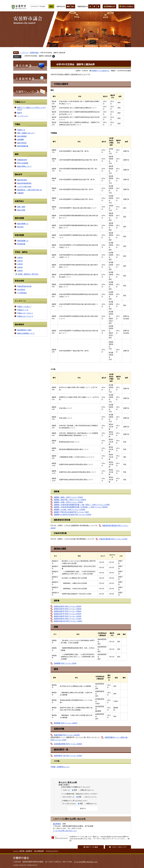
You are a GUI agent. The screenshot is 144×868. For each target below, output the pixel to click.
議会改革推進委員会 (24, 183)
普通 (75, 790)
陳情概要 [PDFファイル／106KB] (66, 723)
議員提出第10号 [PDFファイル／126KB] (68, 621)
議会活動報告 (22, 136)
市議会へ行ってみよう (25, 313)
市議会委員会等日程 (24, 286)
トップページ (24, 53)
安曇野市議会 (34, 53)
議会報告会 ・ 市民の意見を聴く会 (30, 190)
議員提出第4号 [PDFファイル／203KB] (68, 606)
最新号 (20, 113)
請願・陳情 (21, 207)
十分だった (66, 790)
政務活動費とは (23, 241)
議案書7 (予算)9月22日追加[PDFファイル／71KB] (71, 512)
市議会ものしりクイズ (25, 316)
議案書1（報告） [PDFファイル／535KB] (68, 497)
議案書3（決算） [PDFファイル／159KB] (68, 502)
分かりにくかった (91, 797)
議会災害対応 (22, 143)
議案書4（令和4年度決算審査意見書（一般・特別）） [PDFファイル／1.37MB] (82, 505)
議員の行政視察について (26, 333)
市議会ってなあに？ (24, 307)
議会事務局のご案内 (24, 330)
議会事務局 (57, 824)
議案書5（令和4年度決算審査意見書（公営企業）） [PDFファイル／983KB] (81, 507)
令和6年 (20, 264)
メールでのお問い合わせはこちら (65, 831)
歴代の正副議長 (23, 163)
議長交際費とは (23, 224)
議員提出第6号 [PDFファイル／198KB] (68, 611)
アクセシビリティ (52, 851)
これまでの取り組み (24, 187)
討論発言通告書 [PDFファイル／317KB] (113, 539)
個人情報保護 (39, 851)
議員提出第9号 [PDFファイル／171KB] (68, 619)
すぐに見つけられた (69, 804)
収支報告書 (21, 244)
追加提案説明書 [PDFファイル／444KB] (68, 744)
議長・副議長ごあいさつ (26, 133)
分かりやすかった (69, 797)
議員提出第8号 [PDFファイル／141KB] (68, 616)
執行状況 (20, 227)
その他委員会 (22, 293)
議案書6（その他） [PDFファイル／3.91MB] (70, 509)
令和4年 (20, 271)
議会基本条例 (22, 180)
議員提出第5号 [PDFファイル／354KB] (68, 609)
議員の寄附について (24, 166)
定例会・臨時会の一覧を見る (28, 274)
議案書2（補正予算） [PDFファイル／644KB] (70, 500)
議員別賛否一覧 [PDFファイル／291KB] (68, 756)
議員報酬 (20, 140)
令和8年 (20, 258)
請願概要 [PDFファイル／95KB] (65, 663)
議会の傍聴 (21, 210)
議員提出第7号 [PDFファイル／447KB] (68, 614)
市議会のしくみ (23, 310)
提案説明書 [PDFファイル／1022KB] (67, 735)
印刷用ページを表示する (101, 71)
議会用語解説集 (23, 146)
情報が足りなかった (87, 790)
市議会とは (21, 130)
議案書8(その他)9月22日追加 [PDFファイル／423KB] (73, 514)
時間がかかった (92, 804)
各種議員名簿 (22, 160)
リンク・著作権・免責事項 (23, 851)
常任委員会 (21, 290)
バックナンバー (23, 116)
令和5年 (20, 267)
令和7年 (20, 261)
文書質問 (20, 193)
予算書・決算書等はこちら (60, 767)
